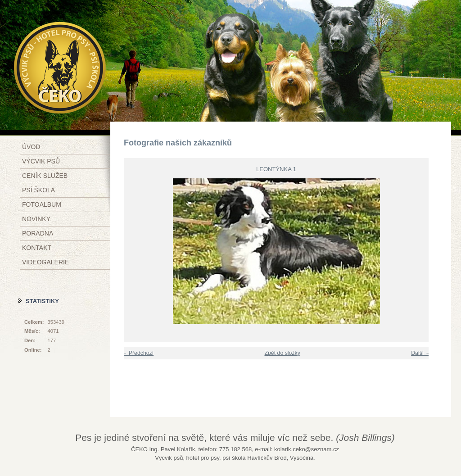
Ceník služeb (45, 176)
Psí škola (38, 190)
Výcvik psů (41, 161)
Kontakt (37, 248)
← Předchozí (138, 353)
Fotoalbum (42, 204)
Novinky (36, 219)
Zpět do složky (282, 353)
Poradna (38, 233)
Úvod (31, 147)
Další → (421, 353)
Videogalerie (45, 262)
